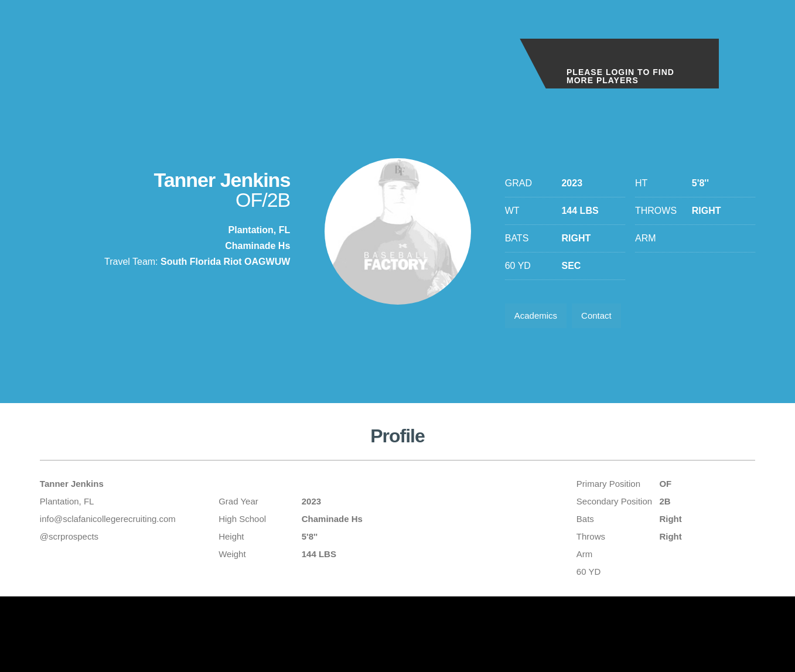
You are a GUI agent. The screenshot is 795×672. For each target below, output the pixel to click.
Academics (538, 317)
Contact (604, 317)
